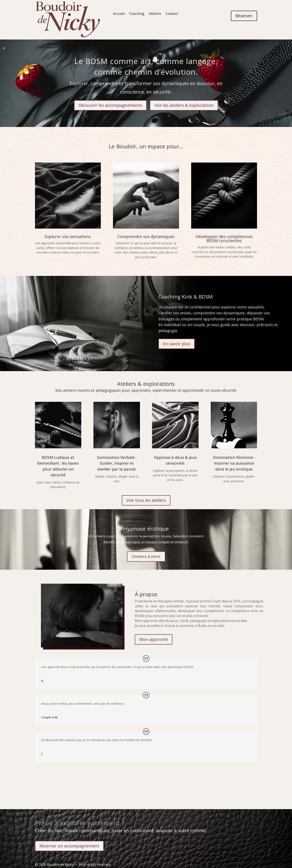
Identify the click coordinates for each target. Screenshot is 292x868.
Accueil (119, 14)
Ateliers (155, 14)
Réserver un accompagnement (69, 846)
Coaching (137, 14)
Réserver (244, 16)
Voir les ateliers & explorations (184, 105)
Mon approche (154, 639)
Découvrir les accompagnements (110, 105)
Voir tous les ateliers (146, 500)
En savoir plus (177, 344)
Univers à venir (146, 556)
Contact (172, 14)
